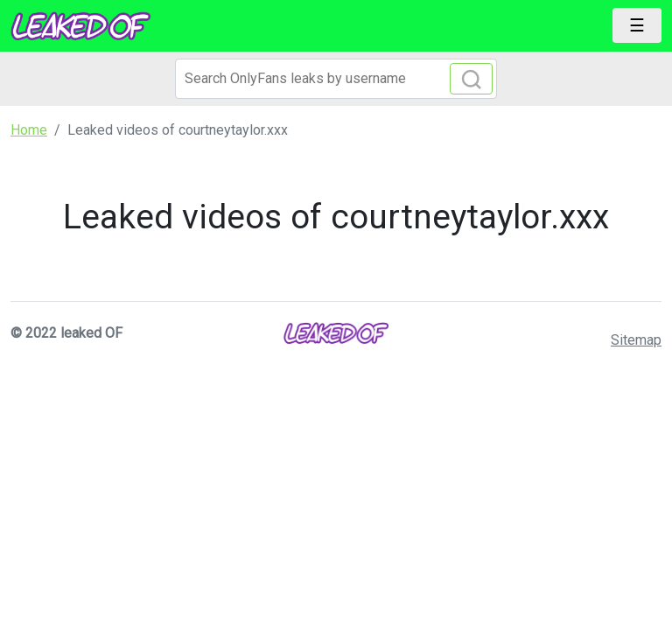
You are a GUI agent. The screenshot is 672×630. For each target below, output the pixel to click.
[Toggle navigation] (637, 25)
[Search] (336, 79)
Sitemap (636, 340)
